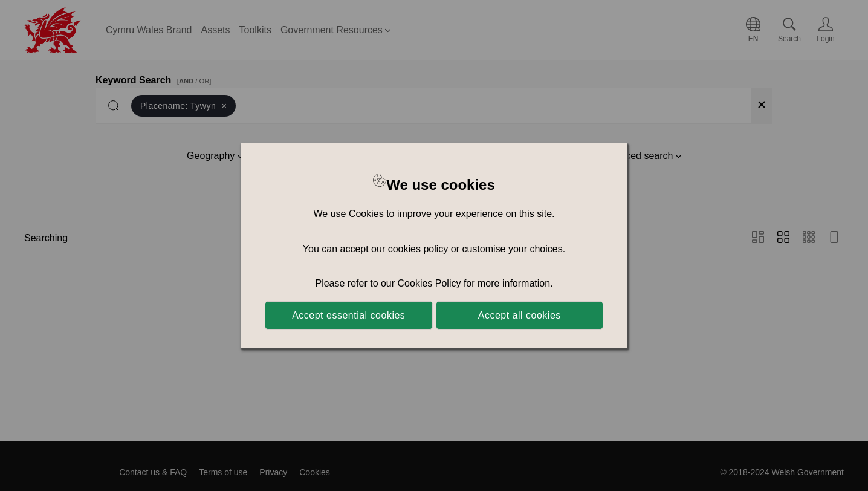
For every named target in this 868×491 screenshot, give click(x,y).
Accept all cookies (520, 315)
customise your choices (512, 249)
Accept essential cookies (348, 315)
